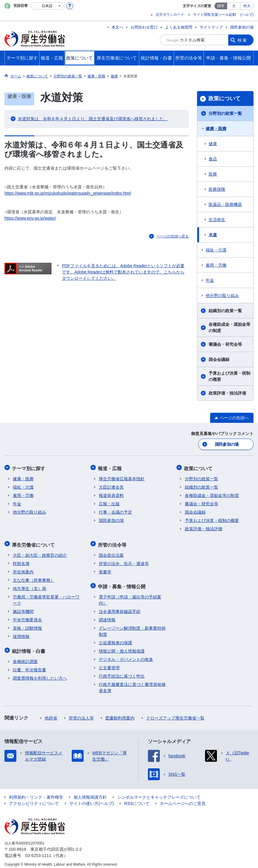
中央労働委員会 (27, 617)
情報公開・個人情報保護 (122, 647)
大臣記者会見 (111, 486)
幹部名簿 (21, 561)
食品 (213, 159)
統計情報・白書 (29, 647)
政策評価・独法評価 (227, 393)
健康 (213, 144)
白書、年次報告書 (29, 666)
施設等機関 (23, 609)
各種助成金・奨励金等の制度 (229, 327)
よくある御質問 (179, 27)
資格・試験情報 (27, 625)
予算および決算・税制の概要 (229, 376)
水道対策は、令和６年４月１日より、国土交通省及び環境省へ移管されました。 (93, 119)
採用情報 (21, 634)
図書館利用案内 (120, 714)
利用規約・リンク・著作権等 (36, 793)
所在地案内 (23, 569)
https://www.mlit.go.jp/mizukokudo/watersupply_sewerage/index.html (68, 193)
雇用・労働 (216, 265)
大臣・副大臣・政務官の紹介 (40, 552)
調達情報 (107, 616)
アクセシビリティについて (34, 799)
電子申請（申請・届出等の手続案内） (130, 596)
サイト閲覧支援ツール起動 (215, 15)
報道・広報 (111, 467)
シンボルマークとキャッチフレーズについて (159, 793)
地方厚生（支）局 (29, 586)
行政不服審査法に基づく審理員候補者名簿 (132, 683)
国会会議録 (219, 359)
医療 (213, 174)
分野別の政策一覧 (225, 113)
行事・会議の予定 (115, 511)
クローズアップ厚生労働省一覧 (175, 714)
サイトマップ (211, 27)
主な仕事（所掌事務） (34, 577)
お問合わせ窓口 (144, 27)
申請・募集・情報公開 (123, 583)
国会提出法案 (111, 552)
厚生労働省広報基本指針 (122, 477)
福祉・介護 (216, 250)
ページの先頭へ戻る (173, 236)
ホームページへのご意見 (183, 799)
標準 (221, 6)
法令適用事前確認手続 (120, 607)
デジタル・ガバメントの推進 (126, 655)
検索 (243, 40)
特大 (247, 6)
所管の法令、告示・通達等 (124, 561)
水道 (213, 235)
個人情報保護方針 (90, 793)
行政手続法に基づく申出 (122, 672)
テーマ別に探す (29, 467)
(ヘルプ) (247, 15)
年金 (210, 280)
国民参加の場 (242, 27)
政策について (224, 98)
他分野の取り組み (222, 295)
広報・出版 (109, 502)
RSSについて (137, 799)
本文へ (117, 27)
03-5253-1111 (38, 851)
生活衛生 (217, 220)
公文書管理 (109, 664)
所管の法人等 (81, 714)
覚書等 (105, 569)
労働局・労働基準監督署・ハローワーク (46, 597)
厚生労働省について (34, 542)
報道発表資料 (111, 494)
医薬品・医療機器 (225, 204)
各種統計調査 (25, 657)
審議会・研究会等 (225, 344)
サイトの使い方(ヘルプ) (92, 799)
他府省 (51, 714)
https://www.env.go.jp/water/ (30, 218)
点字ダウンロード (170, 15)
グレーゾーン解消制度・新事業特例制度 (132, 627)
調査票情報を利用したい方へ (40, 674)
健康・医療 (216, 129)
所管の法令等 (113, 542)
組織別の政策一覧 (225, 311)
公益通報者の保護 (115, 639)
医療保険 (217, 189)
